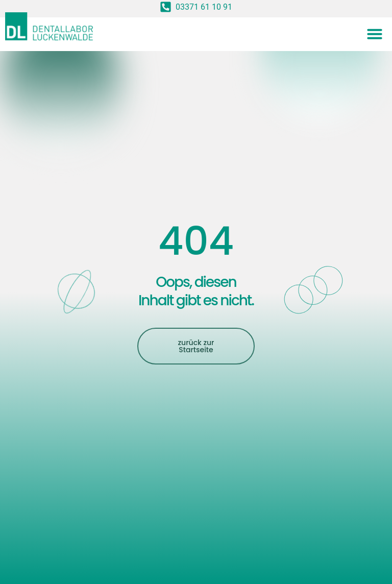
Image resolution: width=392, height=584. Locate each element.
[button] (375, 34)
